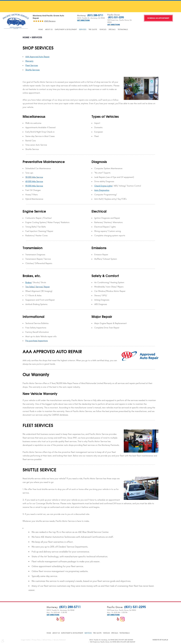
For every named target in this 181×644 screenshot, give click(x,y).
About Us (49, 30)
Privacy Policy (36, 640)
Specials (112, 30)
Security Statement (60, 640)
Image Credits (25, 640)
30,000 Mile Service (34, 177)
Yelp (58, 619)
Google (53, 619)
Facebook (49, 619)
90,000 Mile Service (34, 186)
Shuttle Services (32, 70)
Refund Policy (47, 640)
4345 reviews (50, 21)
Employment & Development (66, 30)
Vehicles (103, 30)
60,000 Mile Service (34, 181)
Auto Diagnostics (102, 190)
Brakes (28, 282)
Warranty (29, 61)
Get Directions (83, 20)
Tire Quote (93, 30)
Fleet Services (32, 65)
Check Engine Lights (103, 186)
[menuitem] (41, 30)
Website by (160, 640)
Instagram (62, 619)
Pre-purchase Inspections (37, 341)
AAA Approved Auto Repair (37, 57)
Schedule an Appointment (158, 18)
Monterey (81, 16)
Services (83, 30)
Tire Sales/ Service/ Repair (38, 287)
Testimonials (123, 30)
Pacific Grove (113, 15)
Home (41, 30)
